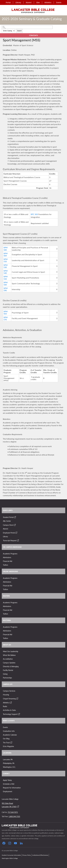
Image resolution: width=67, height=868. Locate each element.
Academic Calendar (10, 735)
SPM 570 (6, 318)
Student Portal (8, 517)
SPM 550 (6, 278)
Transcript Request (10, 540)
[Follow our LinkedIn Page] (21, 843)
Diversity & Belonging (11, 666)
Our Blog (6, 739)
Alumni (29, 3)
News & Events (9, 721)
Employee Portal (9, 533)
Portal (8, 3)
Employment (8, 791)
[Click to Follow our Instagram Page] (10, 843)
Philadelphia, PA (9, 763)
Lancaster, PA (8, 759)
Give (38, 3)
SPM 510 (6, 260)
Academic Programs (10, 554)
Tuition (5, 565)
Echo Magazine (8, 746)
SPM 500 (6, 249)
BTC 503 (34, 214)
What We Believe (9, 655)
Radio (5, 706)
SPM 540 (6, 272)
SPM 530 (6, 266)
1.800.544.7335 (14, 816)
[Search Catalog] (27, 27)
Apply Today (7, 780)
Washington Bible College (10, 858)
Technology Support (10, 714)
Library (18, 3)
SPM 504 (6, 254)
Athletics (48, 3)
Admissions (7, 557)
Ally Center (7, 521)
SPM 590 (6, 289)
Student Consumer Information (11, 855)
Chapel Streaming (9, 699)
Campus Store (8, 525)
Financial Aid (8, 561)
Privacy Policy (27, 855)
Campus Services (9, 691)
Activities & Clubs (9, 710)
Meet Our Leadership (11, 651)
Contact (6, 774)
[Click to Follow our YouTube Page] (15, 843)
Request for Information (12, 788)
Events (59, 3)
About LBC (7, 645)
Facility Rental (8, 670)
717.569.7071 (13, 812)
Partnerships (7, 678)
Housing (6, 695)
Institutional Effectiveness (40, 855)
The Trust (6, 743)
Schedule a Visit (9, 784)
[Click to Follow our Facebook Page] (4, 843)
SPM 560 (6, 283)
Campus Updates (9, 663)
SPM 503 (6, 313)
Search (19, 31)
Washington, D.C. (9, 767)
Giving (5, 674)
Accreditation (8, 659)
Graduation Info (9, 731)
